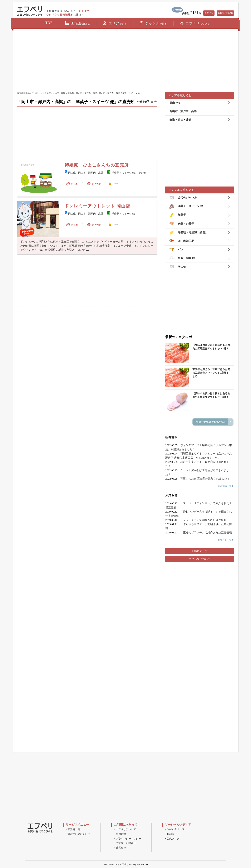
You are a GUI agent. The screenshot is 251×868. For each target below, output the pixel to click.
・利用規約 (120, 834)
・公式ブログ (172, 839)
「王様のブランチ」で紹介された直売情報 (206, 532)
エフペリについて (200, 559)
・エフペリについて (125, 829)
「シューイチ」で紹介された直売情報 (203, 520)
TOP (49, 23)
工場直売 (78, 23)
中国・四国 (60, 93)
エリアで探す (46, 93)
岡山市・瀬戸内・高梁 (87, 93)
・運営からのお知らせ (78, 834)
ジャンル (153, 23)
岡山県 (71, 93)
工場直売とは (200, 551)
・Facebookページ (174, 829)
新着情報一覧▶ (226, 486)
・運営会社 (120, 848)
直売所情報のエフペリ (28, 93)
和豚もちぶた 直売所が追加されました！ (205, 479)
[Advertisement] (125, 61)
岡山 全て (175, 103)
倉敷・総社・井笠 (180, 120)
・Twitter (169, 834)
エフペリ (195, 23)
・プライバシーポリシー (127, 839)
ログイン (209, 13)
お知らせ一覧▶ (226, 540)
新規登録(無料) (225, 13)
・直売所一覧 (73, 829)
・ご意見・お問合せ (125, 843)
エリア (115, 23)
